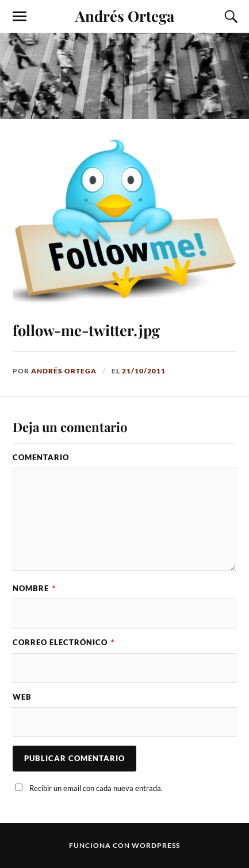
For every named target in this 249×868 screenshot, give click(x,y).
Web (22, 697)
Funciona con (100, 845)
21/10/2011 (144, 371)
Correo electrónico (64, 642)
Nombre (34, 588)
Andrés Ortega (125, 16)
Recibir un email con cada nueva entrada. (96, 788)
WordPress (156, 845)
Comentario (41, 457)
